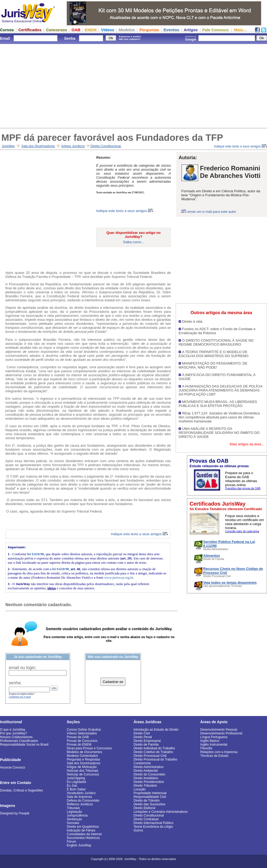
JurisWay (8, 146)
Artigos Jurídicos (73, 146)
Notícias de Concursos (83, 774)
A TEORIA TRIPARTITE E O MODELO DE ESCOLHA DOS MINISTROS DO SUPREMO (214, 354)
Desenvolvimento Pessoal (219, 730)
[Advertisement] (133, 85)
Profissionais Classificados (19, 741)
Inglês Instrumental (214, 745)
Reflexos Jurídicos (80, 804)
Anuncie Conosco (13, 767)
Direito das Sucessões (149, 804)
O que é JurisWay (13, 730)
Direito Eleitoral (144, 808)
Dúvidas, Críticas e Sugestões (21, 790)
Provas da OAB (78, 737)
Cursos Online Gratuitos (84, 730)
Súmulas (73, 823)
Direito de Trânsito (146, 801)
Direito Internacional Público (153, 823)
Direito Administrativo (149, 767)
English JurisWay (79, 845)
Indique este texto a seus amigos (240, 146)
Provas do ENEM (79, 745)
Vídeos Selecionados (82, 733)
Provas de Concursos (82, 741)
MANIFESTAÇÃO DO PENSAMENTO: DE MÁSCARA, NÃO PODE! (213, 365)
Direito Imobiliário (146, 778)
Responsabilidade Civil (150, 797)
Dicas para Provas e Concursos (89, 748)
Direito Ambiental (146, 771)
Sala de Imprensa (79, 797)
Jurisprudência (77, 815)
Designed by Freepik (15, 813)
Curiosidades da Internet (84, 834)
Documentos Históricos (83, 838)
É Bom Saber (76, 789)
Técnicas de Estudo (214, 756)
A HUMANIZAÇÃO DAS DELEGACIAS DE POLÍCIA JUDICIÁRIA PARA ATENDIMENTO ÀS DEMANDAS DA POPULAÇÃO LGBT (221, 390)
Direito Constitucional (106, 146)
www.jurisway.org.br (119, 577)
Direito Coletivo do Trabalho (153, 752)
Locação (140, 789)
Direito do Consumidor (149, 774)
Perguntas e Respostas (83, 759)
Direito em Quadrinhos (83, 827)
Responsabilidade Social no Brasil (24, 745)
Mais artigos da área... (247, 444)
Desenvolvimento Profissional (221, 733)
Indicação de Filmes (81, 830)
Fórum (71, 842)
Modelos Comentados (82, 756)
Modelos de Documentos (85, 752)
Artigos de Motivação (82, 767)
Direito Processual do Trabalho (155, 759)
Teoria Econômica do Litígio (153, 827)
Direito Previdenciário (149, 782)
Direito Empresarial (147, 741)
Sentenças (74, 819)
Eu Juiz (72, 786)
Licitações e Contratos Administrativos (161, 812)
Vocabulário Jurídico (81, 793)
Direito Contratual (146, 819)
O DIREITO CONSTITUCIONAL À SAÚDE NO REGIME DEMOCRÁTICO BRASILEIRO (216, 342)
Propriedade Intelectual (150, 793)
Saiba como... (133, 242)
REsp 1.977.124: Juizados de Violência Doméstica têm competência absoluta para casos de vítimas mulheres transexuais (219, 417)
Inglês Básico (210, 741)
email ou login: (23, 668)
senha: (15, 683)
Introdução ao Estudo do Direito (156, 730)
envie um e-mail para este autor (212, 212)
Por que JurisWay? (13, 733)
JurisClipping (76, 778)
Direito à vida (192, 321)
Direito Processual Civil (150, 756)
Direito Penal (143, 737)
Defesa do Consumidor (83, 801)
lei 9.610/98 (36, 554)
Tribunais (73, 808)
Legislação (74, 812)
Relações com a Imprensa (219, 752)
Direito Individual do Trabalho (154, 748)
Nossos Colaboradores (16, 737)
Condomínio (142, 763)
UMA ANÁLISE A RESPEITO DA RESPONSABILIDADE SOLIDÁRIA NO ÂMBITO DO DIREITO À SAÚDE (219, 433)
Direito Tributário (145, 786)
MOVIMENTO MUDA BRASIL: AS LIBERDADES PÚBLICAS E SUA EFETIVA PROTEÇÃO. (218, 404)
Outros (138, 830)
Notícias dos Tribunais (83, 771)
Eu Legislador (76, 782)
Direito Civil (142, 733)
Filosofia (206, 748)
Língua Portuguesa (214, 737)
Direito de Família (146, 745)
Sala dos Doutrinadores (38, 146)
